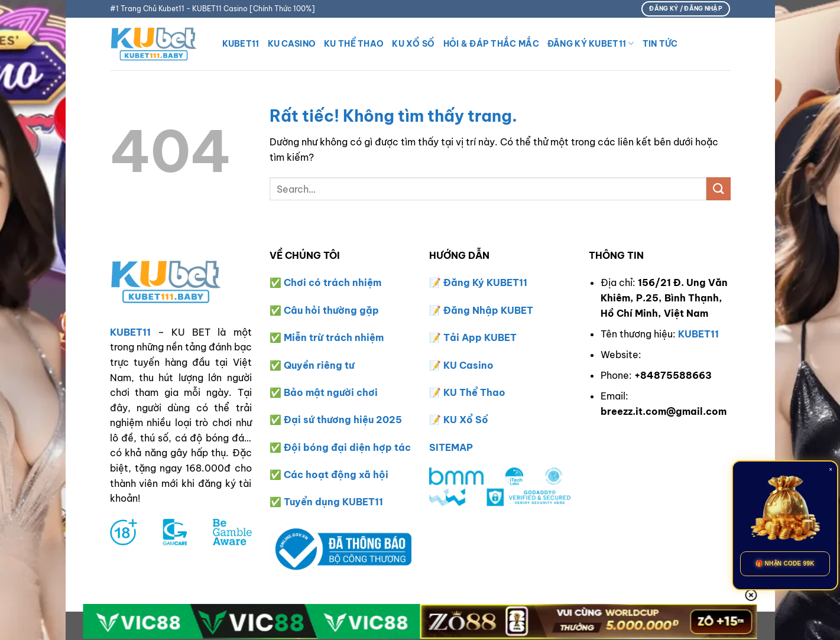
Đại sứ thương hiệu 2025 (343, 420)
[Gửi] (718, 189)
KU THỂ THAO (354, 44)
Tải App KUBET (480, 337)
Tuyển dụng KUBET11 (333, 502)
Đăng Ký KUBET (481, 282)
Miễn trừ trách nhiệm (334, 337)
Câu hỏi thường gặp (331, 310)
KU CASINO (292, 44)
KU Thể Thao (474, 392)
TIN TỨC (660, 44)
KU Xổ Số (466, 420)
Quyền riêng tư (319, 365)
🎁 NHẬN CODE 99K (785, 563)
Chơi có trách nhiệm (333, 282)
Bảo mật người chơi (331, 392)
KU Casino (468, 365)
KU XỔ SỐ (413, 44)
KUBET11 (241, 44)
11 (523, 282)
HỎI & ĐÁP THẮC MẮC (491, 44)
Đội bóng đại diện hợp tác (347, 447)
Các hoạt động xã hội (336, 475)
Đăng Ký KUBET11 (591, 43)
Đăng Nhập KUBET (488, 310)
